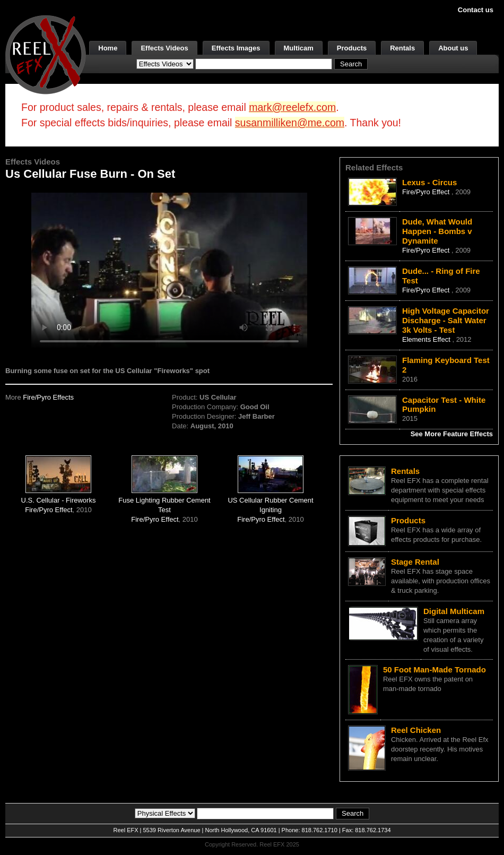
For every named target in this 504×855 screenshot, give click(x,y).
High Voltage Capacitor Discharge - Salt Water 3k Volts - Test (446, 320)
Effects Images (236, 48)
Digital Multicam (454, 611)
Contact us (476, 10)
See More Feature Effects (452, 434)
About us (453, 48)
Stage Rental (415, 562)
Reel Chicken (416, 730)
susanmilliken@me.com (290, 123)
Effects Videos (164, 48)
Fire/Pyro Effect (49, 510)
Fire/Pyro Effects (48, 397)
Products (352, 48)
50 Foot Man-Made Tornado (435, 670)
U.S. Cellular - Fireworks (59, 500)
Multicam (299, 48)
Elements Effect (427, 339)
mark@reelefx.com (292, 107)
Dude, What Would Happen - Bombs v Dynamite (437, 231)
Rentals (402, 48)
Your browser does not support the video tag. (169, 270)
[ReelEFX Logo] (46, 54)
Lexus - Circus (429, 182)
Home (108, 48)
